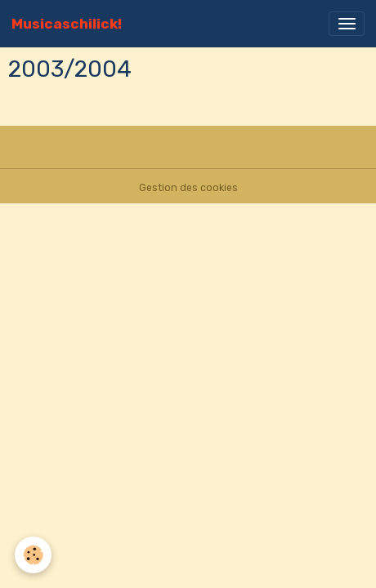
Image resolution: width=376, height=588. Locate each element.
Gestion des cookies (188, 188)
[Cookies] (33, 555)
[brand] (67, 24)
